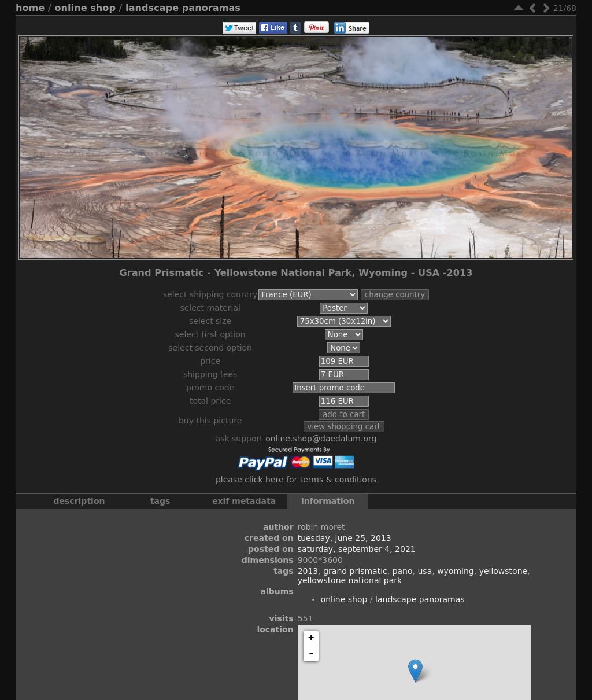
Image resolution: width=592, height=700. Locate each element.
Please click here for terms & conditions (296, 480)
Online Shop (85, 8)
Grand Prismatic (355, 571)
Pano (403, 571)
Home (30, 8)
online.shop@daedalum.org (321, 439)
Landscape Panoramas (183, 8)
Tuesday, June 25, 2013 (345, 538)
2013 (308, 571)
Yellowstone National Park (350, 580)
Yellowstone (504, 571)
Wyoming (456, 571)
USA (425, 571)
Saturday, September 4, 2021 (357, 549)
